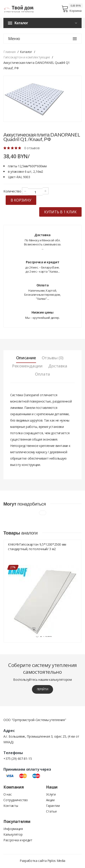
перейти (43, 689)
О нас (7, 794)
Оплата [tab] (42, 374)
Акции (50, 800)
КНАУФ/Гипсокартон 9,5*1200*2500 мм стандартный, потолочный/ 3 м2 (37, 547)
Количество (12, 191)
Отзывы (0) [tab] (53, 358)
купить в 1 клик (60, 212)
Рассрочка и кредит (18, 840)
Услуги (51, 794)
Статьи (51, 811)
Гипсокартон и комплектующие (27, 57)
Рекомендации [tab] (27, 366)
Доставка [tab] (58, 366)
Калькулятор (13, 834)
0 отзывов (32, 148)
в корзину (21, 200)
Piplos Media (56, 861)
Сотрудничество (16, 800)
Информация (13, 829)
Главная (10, 52)
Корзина (72, 9)
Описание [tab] (26, 358)
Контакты (11, 806)
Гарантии (53, 806)
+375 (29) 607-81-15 (18, 759)
